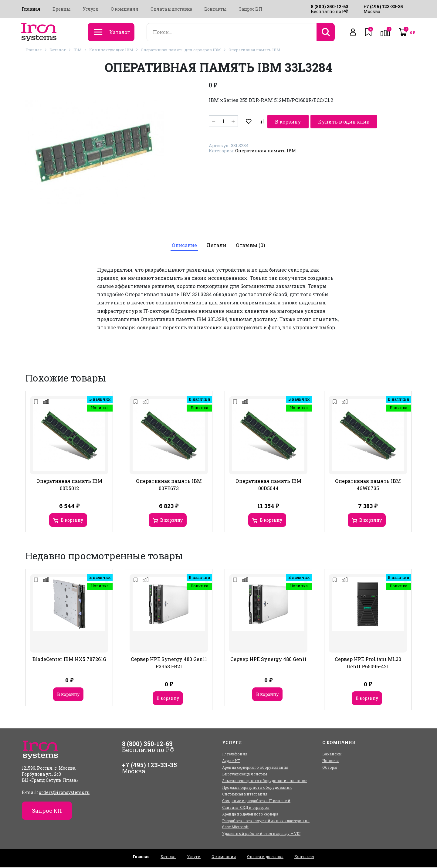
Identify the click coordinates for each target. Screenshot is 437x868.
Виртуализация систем (245, 775)
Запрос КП (251, 9)
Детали (217, 246)
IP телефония (235, 754)
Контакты (215, 9)
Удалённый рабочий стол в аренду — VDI (261, 834)
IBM (78, 50)
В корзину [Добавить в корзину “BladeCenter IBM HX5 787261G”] (68, 695)
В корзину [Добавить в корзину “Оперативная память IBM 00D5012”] (72, 521)
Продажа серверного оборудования (257, 788)
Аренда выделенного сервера (250, 815)
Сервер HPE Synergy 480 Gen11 (268, 660)
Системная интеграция (245, 795)
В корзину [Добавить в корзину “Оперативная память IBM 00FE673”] (171, 521)
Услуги (91, 9)
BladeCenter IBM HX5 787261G (69, 660)
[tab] (184, 246)
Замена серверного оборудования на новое (265, 781)
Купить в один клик (320, 121)
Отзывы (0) (252, 246)
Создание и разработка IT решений (256, 801)
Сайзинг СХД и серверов (246, 808)
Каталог (58, 50)
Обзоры (330, 768)
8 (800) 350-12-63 (329, 7)
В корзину (263, 121)
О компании (125, 9)
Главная (31, 9)
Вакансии (332, 754)
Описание (184, 246)
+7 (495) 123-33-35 (383, 7)
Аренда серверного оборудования (255, 768)
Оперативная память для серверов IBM (181, 50)
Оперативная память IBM (254, 50)
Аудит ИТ (231, 761)
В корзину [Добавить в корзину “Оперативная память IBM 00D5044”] (271, 521)
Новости (331, 761)
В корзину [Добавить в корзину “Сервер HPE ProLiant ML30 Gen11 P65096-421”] (367, 699)
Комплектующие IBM (111, 50)
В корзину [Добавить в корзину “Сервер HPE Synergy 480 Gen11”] (267, 695)
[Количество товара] (223, 121)
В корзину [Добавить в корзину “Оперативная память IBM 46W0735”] (371, 521)
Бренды (62, 9)
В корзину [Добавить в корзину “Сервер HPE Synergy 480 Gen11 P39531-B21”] (168, 699)
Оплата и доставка (171, 9)
